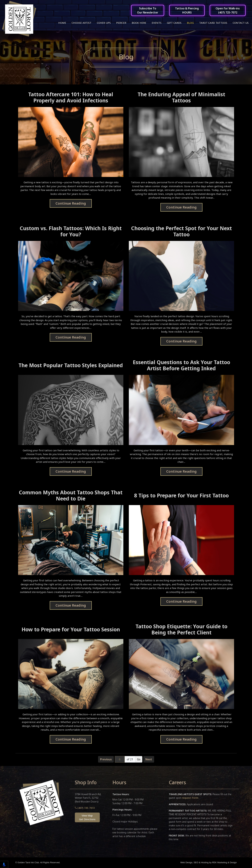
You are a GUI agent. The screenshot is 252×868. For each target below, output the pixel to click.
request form (190, 798)
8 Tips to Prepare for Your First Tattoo (181, 496)
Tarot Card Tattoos (213, 23)
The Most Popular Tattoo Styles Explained (71, 366)
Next (149, 760)
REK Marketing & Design (224, 863)
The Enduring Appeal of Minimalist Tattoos (181, 98)
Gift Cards (174, 23)
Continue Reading (71, 204)
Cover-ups (104, 23)
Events (157, 23)
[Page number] (120, 760)
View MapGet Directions (87, 818)
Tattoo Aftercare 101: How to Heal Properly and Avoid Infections (71, 98)
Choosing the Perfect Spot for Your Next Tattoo (181, 232)
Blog (190, 23)
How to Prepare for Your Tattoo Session (71, 630)
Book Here (139, 23)
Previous (106, 760)
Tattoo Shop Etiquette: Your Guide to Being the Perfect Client (181, 630)
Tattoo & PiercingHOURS (187, 10)
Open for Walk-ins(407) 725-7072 (228, 10)
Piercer (121, 23)
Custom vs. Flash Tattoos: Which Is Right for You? (71, 232)
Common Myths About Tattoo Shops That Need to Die (71, 496)
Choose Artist (81, 23)
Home (62, 23)
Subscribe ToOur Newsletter (148, 10)
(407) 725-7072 (85, 808)
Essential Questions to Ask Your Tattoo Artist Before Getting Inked (181, 366)
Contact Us (241, 23)
